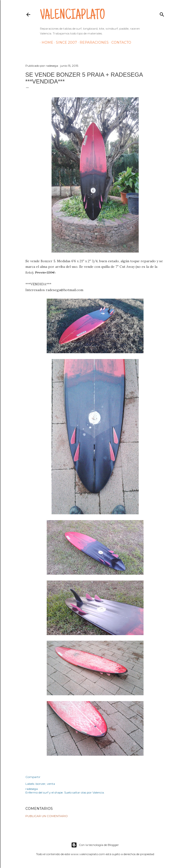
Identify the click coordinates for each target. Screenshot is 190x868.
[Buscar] (162, 13)
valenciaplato (72, 16)
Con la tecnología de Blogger (95, 845)
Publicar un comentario (47, 816)
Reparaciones (92, 42)
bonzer (41, 784)
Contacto (120, 42)
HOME (46, 42)
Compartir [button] (33, 777)
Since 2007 (65, 42)
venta (51, 784)
